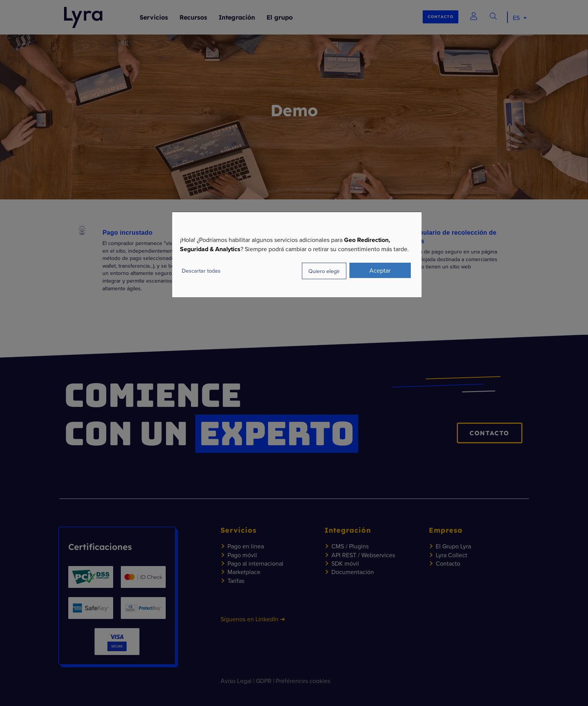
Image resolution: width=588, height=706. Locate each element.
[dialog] (297, 254)
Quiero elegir (324, 271)
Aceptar (380, 270)
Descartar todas (201, 271)
